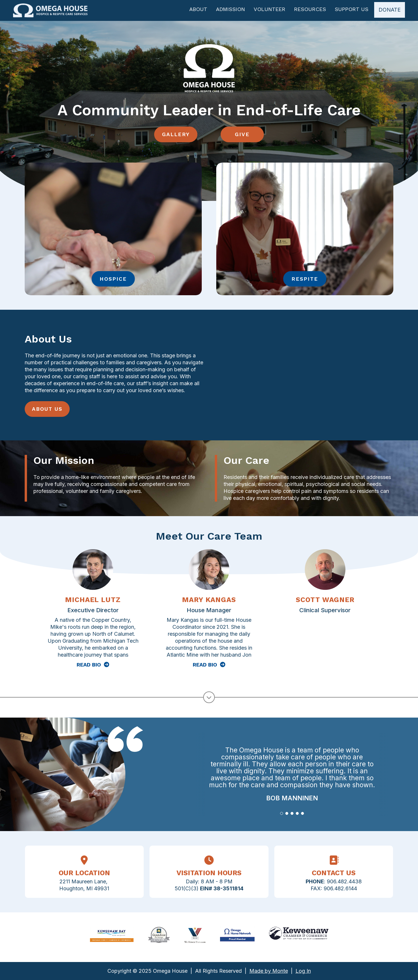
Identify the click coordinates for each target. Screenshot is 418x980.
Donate (388, 12)
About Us (47, 411)
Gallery (176, 137)
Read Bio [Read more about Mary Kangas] (205, 667)
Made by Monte (269, 971)
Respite (305, 281)
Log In (303, 971)
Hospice (113, 281)
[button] (282, 816)
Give (243, 137)
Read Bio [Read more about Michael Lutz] (89, 667)
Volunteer (268, 12)
